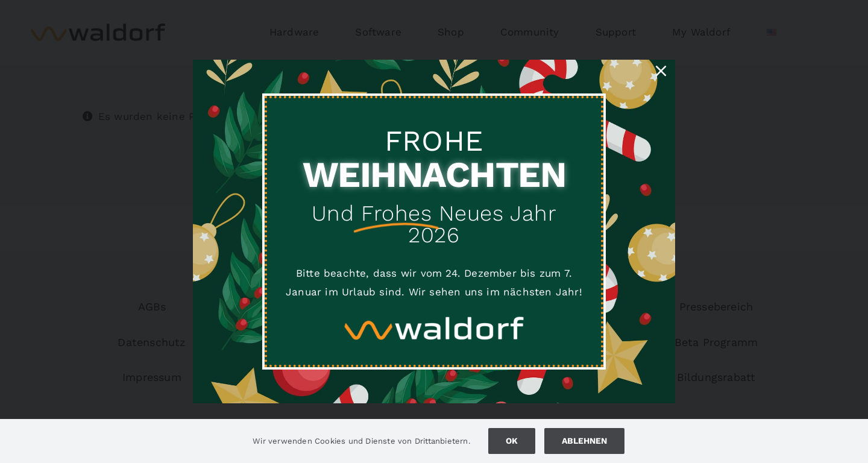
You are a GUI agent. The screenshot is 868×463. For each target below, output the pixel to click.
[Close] (661, 71)
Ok (512, 441)
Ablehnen (584, 441)
